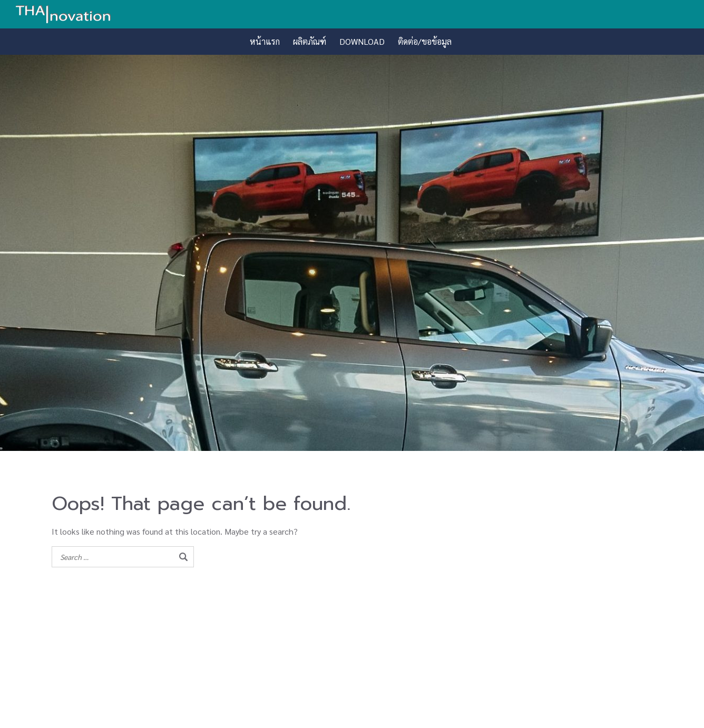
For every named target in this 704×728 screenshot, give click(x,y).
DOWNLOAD (362, 41)
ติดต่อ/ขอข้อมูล (425, 41)
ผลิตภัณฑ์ (310, 41)
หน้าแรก (265, 41)
